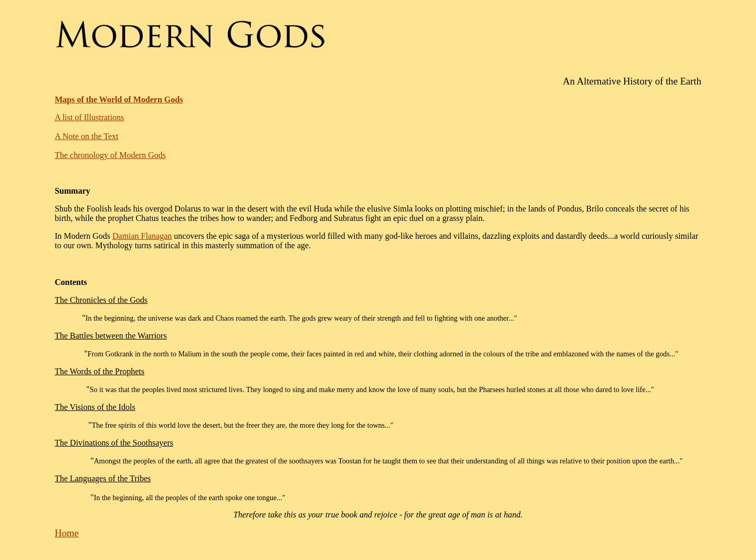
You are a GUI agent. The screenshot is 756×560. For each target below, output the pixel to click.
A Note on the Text (86, 136)
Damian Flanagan (142, 236)
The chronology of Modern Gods (110, 155)
